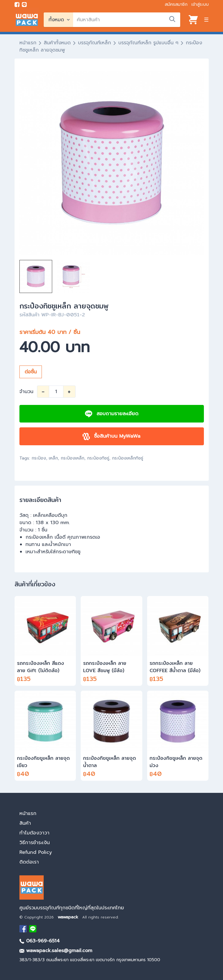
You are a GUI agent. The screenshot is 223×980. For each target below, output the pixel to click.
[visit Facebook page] (17, 5)
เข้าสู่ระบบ (200, 4)
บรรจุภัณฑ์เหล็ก (95, 43)
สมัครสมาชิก (176, 4)
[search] (127, 20)
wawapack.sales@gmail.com (56, 951)
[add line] (24, 5)
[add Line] (33, 929)
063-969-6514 (40, 941)
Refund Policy (36, 852)
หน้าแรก (28, 43)
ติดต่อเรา (29, 862)
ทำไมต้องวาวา (34, 833)
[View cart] (193, 20)
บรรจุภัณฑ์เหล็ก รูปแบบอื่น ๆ (148, 43)
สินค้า (25, 823)
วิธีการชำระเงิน (35, 843)
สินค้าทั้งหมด (57, 43)
